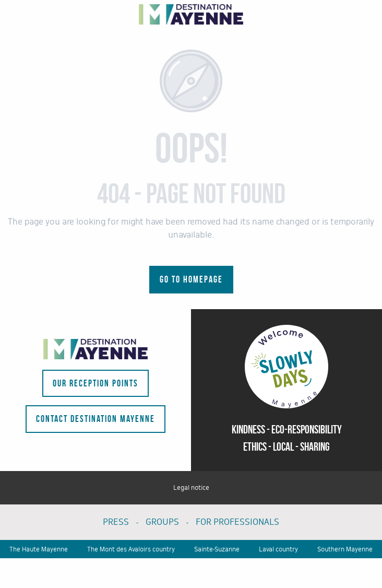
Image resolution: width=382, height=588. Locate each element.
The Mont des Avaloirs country (131, 549)
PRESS (116, 522)
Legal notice (191, 488)
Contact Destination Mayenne (95, 419)
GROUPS (162, 522)
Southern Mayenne (345, 549)
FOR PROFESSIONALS (237, 522)
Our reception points (95, 383)
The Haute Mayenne (39, 549)
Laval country (278, 549)
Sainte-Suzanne (217, 549)
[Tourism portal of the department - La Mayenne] (191, 14)
